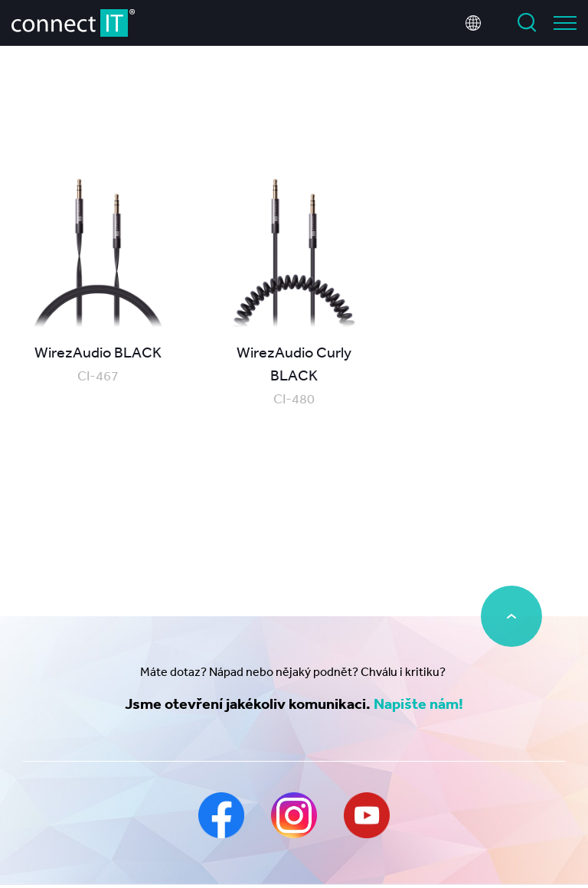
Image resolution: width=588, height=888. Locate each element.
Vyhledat (527, 23)
